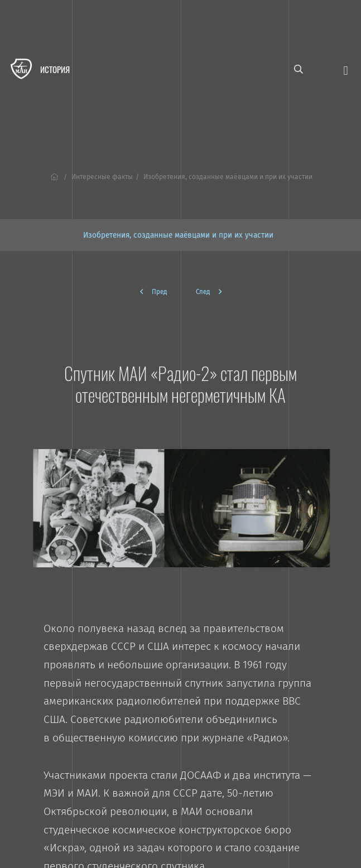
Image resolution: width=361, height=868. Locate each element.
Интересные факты (102, 177)
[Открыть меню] (345, 69)
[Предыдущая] (158, 292)
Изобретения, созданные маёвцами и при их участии (178, 235)
